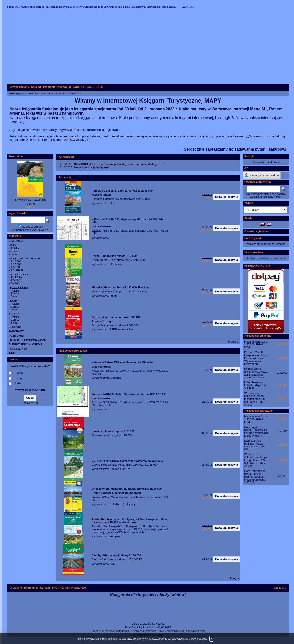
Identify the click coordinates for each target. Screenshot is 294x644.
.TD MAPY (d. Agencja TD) (125, 504)
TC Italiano (116, 264)
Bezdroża (115, 378)
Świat (14, 254)
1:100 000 (17, 270)
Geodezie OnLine (120, 469)
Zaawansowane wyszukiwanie (30, 230)
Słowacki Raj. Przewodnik (30, 200)
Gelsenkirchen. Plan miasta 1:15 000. (45, 94)
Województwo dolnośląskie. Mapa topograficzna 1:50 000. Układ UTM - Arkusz (256, 460)
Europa (15, 251)
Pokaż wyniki (30, 403)
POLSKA (16, 280)
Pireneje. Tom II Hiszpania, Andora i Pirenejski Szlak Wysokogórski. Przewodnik (256, 358)
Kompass (115, 536)
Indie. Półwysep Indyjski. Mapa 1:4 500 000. (255, 385)
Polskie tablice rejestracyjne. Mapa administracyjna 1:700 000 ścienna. (256, 373)
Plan (112, 203)
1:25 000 (16, 264)
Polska (15, 248)
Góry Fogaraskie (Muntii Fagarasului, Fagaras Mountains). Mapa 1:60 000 (256, 431)
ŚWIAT (15, 283)
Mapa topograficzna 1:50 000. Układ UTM (256, 344)
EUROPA (17, 277)
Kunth (113, 296)
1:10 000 (16, 261)
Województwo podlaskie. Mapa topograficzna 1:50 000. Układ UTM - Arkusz (255, 399)
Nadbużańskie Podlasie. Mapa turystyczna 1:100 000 (255, 445)
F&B (112, 564)
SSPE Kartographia (121, 329)
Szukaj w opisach (33, 227)
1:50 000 (16, 267)
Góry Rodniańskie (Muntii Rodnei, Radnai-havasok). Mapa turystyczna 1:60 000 (255, 477)
